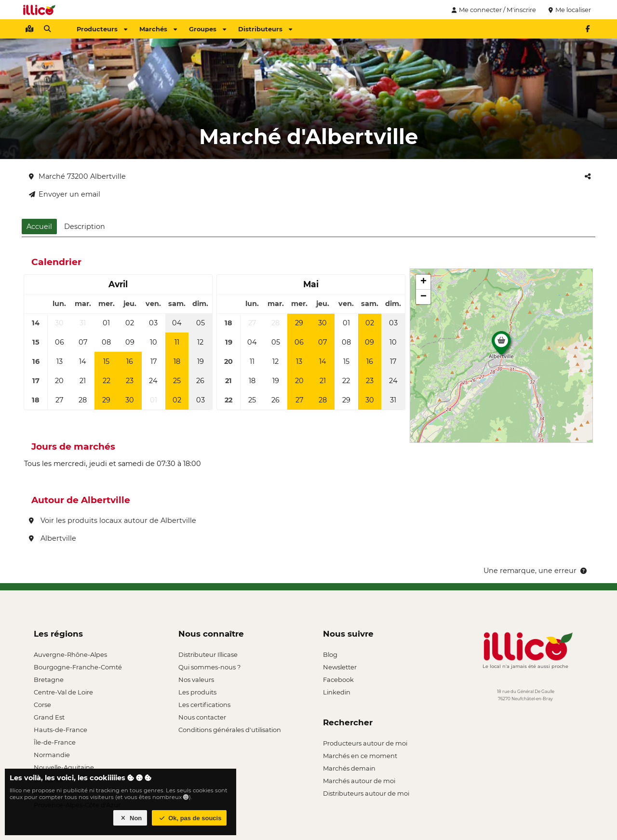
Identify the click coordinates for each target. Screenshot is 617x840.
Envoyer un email (65, 194)
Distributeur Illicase (208, 654)
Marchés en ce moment (360, 756)
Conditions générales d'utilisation (230, 730)
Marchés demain (349, 768)
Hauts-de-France (60, 730)
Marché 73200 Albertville (77, 176)
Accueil (39, 227)
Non (130, 818)
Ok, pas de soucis (189, 818)
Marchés (158, 29)
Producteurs (102, 29)
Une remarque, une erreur (536, 571)
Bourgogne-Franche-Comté (78, 667)
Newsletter (340, 667)
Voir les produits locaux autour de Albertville (113, 520)
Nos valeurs (196, 680)
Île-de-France (55, 742)
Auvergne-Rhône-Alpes (70, 654)
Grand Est (49, 717)
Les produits (197, 692)
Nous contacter (202, 717)
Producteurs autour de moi (365, 743)
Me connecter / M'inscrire (493, 10)
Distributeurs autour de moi (366, 793)
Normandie (52, 755)
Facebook (338, 680)
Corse (42, 705)
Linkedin (337, 692)
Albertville (53, 538)
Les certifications (204, 705)
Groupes (208, 29)
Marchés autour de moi (359, 781)
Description (85, 227)
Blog (330, 654)
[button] (501, 346)
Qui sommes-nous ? (209, 667)
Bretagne (49, 680)
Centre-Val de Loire (63, 692)
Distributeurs (265, 29)
